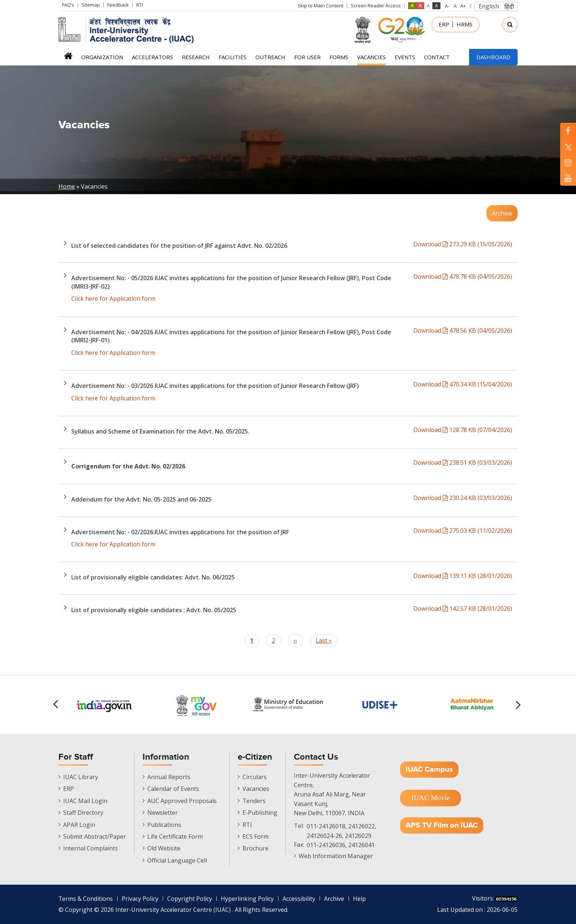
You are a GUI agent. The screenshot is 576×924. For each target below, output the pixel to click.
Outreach (270, 57)
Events (405, 57)
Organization (102, 57)
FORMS (339, 57)
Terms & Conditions (86, 899)
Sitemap (91, 5)
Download (463, 244)
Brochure (255, 848)
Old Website (164, 848)
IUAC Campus (429, 769)
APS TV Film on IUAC (442, 825)
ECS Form (255, 836)
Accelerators (152, 57)
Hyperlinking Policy (248, 899)
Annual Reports (169, 777)
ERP (444, 24)
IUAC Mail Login (85, 801)
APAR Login (79, 825)
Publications (164, 825)
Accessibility (299, 899)
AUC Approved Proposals (182, 801)
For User (307, 57)
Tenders (254, 801)
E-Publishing (260, 813)
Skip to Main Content (321, 6)
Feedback (118, 5)
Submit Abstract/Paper (95, 836)
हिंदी (509, 7)
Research (196, 57)
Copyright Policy (190, 899)
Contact (437, 57)
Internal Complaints (91, 848)
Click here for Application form (113, 299)
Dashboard (493, 57)
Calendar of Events (173, 789)
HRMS (465, 24)
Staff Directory (83, 813)
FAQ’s (68, 5)
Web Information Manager (336, 856)
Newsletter (163, 813)
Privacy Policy (140, 899)
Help (360, 899)
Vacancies (371, 57)
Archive (502, 213)
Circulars (255, 777)
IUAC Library (81, 777)
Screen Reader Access (376, 6)
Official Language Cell (177, 860)
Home (68, 58)
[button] (519, 704)
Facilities (233, 57)
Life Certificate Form (175, 836)
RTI (140, 5)
